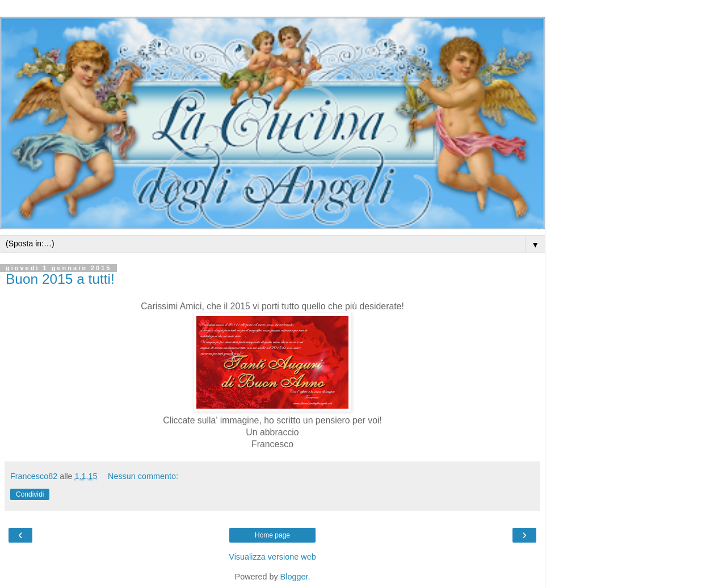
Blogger (294, 577)
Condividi (30, 494)
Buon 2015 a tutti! (60, 279)
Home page (272, 535)
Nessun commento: (143, 476)
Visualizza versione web (272, 557)
